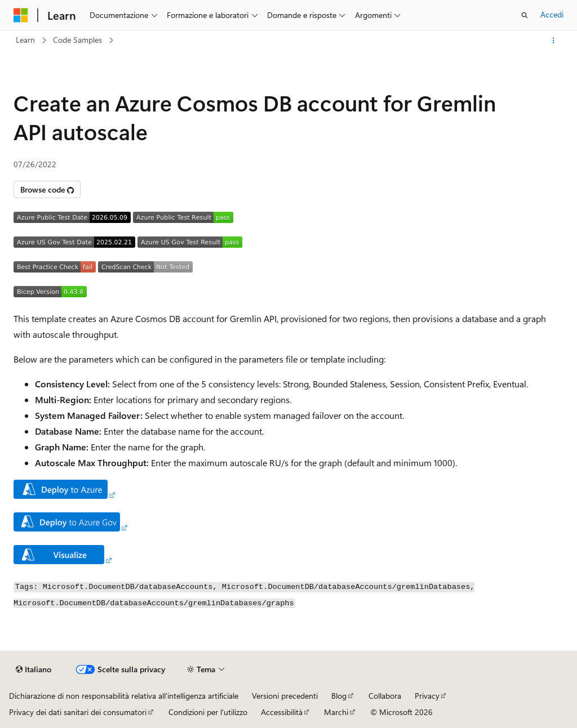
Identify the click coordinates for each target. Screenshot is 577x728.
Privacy (427, 696)
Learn (25, 40)
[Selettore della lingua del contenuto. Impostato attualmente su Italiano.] (34, 669)
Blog (339, 696)
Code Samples (77, 40)
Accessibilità (282, 712)
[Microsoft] (21, 15)
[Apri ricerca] (525, 15)
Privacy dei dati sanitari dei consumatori (78, 712)
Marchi (336, 712)
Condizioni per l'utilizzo (208, 712)
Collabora (385, 696)
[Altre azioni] (554, 41)
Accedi (552, 14)
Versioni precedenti (285, 696)
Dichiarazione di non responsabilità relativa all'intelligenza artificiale (124, 696)
